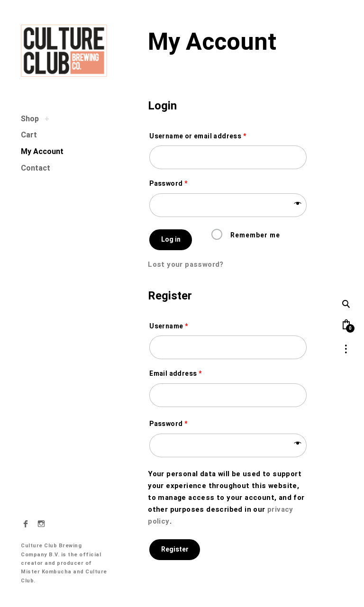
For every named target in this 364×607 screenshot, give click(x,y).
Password (168, 184)
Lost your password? (186, 264)
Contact (36, 168)
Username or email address (198, 136)
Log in (171, 240)
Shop (30, 119)
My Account (42, 152)
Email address (175, 374)
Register (175, 549)
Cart (29, 135)
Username (168, 326)
